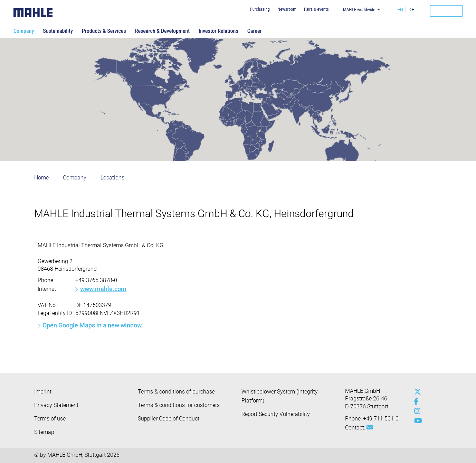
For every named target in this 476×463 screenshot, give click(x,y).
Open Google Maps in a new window (92, 325)
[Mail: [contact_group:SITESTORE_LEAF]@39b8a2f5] (370, 427)
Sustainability (58, 31)
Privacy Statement (56, 405)
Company (24, 31)
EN (400, 10)
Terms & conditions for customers (179, 405)
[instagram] (416, 411)
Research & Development (162, 31)
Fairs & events (316, 9)
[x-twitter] (416, 392)
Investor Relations (218, 31)
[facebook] (416, 401)
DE (411, 10)
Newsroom (287, 9)
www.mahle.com (103, 289)
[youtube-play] (416, 421)
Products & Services (104, 31)
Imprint (43, 392)
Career (255, 31)
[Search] (446, 11)
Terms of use (50, 419)
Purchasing (260, 9)
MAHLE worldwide (359, 10)
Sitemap (44, 432)
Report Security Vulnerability (276, 414)
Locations (112, 178)
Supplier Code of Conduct (169, 419)
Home (41, 178)
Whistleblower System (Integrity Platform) (280, 396)
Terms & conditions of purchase (176, 392)
